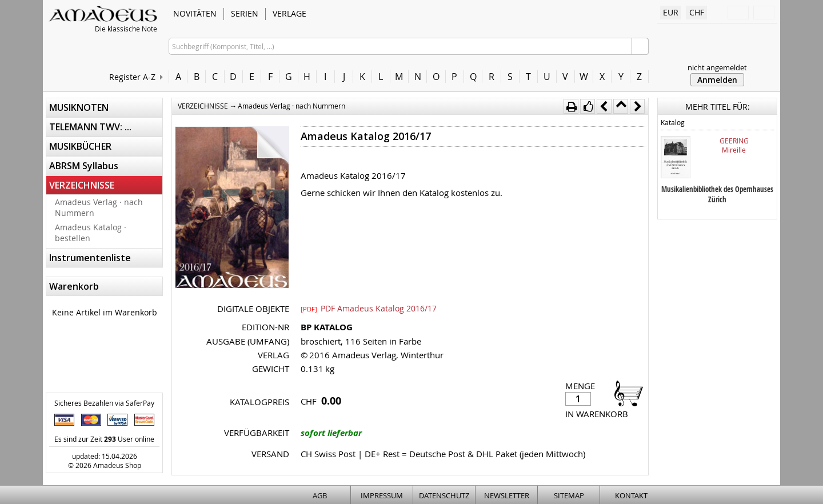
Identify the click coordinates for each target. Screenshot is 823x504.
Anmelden (717, 80)
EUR (671, 12)
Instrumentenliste (90, 258)
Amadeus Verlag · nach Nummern (99, 207)
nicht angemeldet (717, 67)
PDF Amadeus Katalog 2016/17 (369, 308)
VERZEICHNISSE (82, 185)
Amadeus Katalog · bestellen (91, 233)
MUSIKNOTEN (79, 107)
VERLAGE (289, 13)
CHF (697, 12)
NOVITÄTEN (195, 13)
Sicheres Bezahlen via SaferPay (104, 403)
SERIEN (245, 13)
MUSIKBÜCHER (80, 146)
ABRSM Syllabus (84, 166)
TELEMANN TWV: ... (90, 127)
